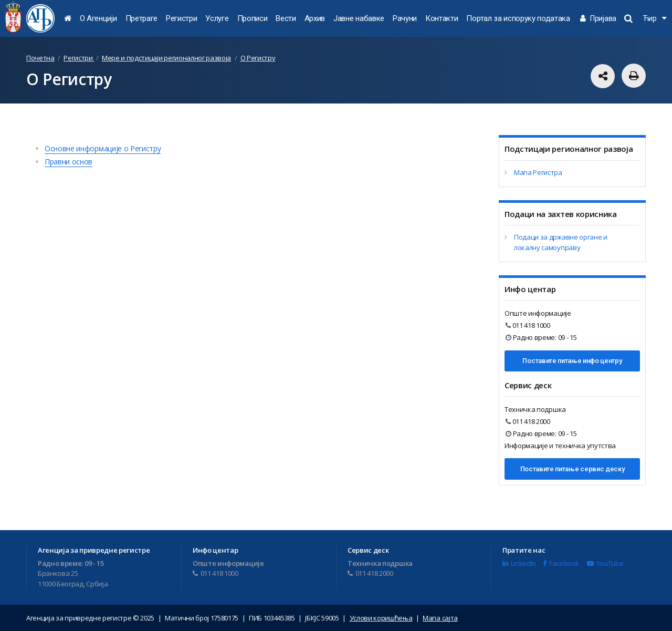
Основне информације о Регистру (103, 148)
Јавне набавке (359, 18)
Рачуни (405, 18)
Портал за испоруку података (518, 18)
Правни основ (69, 162)
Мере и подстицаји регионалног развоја (166, 58)
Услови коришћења (381, 618)
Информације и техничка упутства (560, 446)
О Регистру (258, 58)
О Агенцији (98, 18)
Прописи (253, 18)
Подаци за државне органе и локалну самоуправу (561, 242)
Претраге (141, 18)
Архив (315, 18)
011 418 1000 (528, 325)
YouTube (605, 563)
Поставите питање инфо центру (572, 361)
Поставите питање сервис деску (573, 469)
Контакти (442, 18)
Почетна (40, 58)
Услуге (217, 18)
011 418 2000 (528, 421)
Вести (286, 18)
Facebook (561, 563)
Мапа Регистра (538, 172)
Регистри (181, 18)
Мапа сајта (440, 618)
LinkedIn (519, 563)
